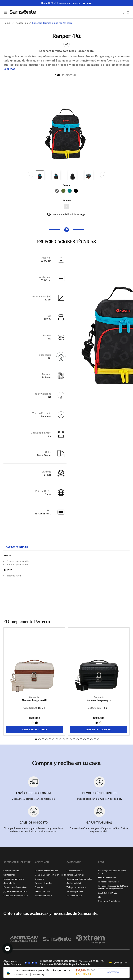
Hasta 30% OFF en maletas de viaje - (67, 3)
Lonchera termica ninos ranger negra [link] (52, 23)
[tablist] (66, 548)
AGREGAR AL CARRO (34, 729)
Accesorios (22, 23)
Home (7, 23)
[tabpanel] (66, 582)
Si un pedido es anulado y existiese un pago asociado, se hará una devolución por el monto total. (34, 830)
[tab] (17, 547)
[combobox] (118, 963)
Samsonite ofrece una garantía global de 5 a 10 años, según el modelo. (99, 830)
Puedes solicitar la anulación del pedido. (99, 799)
